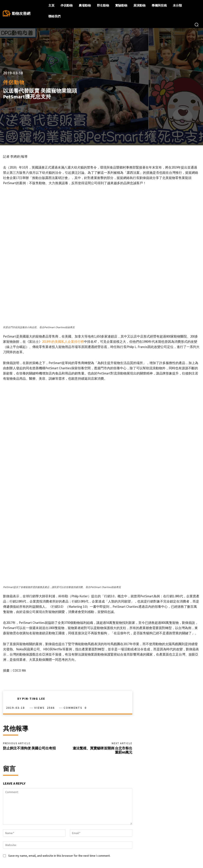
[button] (196, 25)
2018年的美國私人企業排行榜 (63, 342)
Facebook (175, 841)
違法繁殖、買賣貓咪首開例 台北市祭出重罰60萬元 (102, 685)
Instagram (175, 848)
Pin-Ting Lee (34, 633)
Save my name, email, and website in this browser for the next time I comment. (59, 790)
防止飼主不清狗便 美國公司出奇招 (29, 683)
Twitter (195, 848)
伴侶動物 (14, 82)
